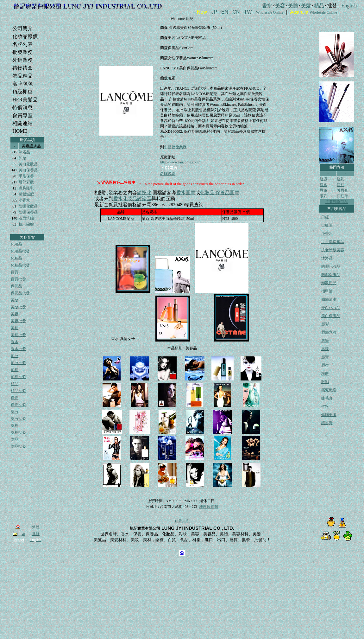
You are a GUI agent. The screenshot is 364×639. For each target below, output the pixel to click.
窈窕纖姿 (329, 390)
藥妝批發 (18, 419)
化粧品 (16, 258)
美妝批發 (18, 307)
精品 (15, 384)
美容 (15, 314)
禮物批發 (18, 405)
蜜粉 (325, 406)
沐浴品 (24, 152)
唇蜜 (323, 185)
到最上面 (182, 521)
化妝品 (16, 244)
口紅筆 (342, 196)
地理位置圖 (209, 507)
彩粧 (15, 370)
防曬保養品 (28, 212)
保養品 (16, 286)
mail (19, 534)
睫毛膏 (327, 398)
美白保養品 (28, 170)
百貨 (15, 272)
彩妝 (15, 356)
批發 (36, 534)
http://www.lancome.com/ (180, 162)
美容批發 (18, 321)
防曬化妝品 (28, 206)
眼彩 (323, 196)
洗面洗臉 (26, 218)
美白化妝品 (28, 164)
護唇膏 (342, 190)
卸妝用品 (329, 283)
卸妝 (22, 158)
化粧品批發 (20, 265)
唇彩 (341, 179)
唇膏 (325, 357)
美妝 (15, 300)
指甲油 (327, 291)
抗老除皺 (26, 224)
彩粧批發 (18, 377)
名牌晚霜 (168, 174)
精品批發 (18, 391)
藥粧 (15, 425)
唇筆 (323, 190)
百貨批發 (18, 279)
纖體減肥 (26, 194)
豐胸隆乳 (26, 188)
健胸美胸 (329, 415)
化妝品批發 (20, 251)
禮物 (15, 398)
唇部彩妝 (26, 182)
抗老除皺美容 (333, 250)
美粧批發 (18, 335)
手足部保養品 (333, 242)
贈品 (15, 439)
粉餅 (325, 374)
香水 (15, 342)
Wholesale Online (270, 12)
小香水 (24, 200)
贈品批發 (18, 446)
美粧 (15, 328)
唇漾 (323, 179)
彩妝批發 (18, 363)
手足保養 (26, 176)
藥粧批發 (18, 432)
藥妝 (15, 412)
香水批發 (18, 349)
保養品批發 (20, 293)
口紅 (341, 185)
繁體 (36, 527)
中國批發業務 (175, 147)
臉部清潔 (329, 299)
